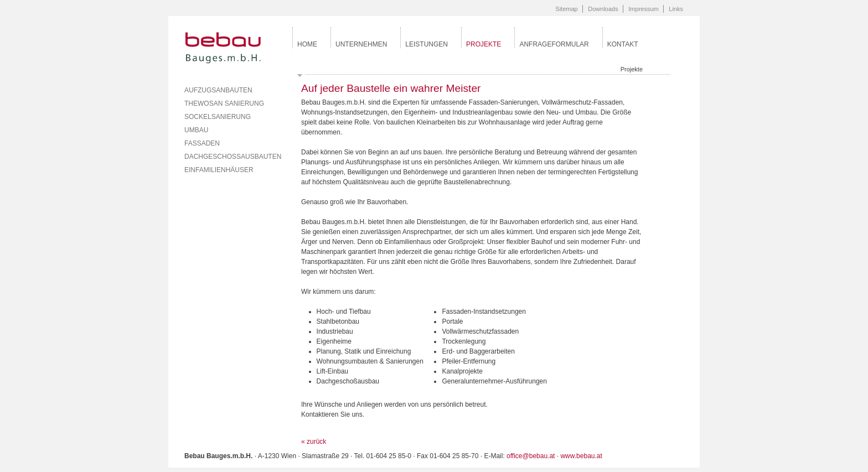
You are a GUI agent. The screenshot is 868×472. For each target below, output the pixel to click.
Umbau (196, 130)
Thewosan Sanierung (224, 103)
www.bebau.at (581, 456)
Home (307, 44)
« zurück (314, 442)
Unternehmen (361, 44)
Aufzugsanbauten (218, 90)
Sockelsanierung (218, 117)
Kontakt (623, 44)
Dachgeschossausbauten (233, 157)
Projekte (484, 44)
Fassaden (202, 143)
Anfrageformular (554, 44)
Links (676, 9)
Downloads (603, 9)
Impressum (643, 9)
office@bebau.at (531, 456)
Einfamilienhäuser (219, 170)
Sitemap (566, 9)
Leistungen (427, 44)
